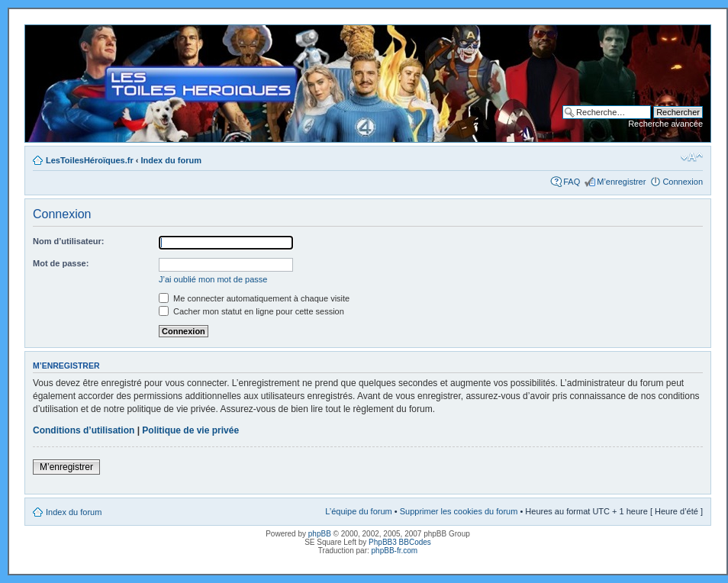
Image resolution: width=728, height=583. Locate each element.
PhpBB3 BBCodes (400, 542)
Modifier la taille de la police (692, 157)
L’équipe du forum (358, 511)
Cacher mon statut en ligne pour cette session (251, 311)
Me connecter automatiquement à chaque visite (254, 298)
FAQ (572, 182)
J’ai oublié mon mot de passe (213, 279)
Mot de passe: (61, 263)
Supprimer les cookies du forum (459, 511)
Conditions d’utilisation (84, 430)
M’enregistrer (621, 182)
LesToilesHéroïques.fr (90, 160)
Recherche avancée (665, 124)
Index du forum (171, 160)
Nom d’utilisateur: (69, 241)
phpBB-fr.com (395, 551)
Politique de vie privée (190, 430)
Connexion (683, 182)
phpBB (320, 534)
